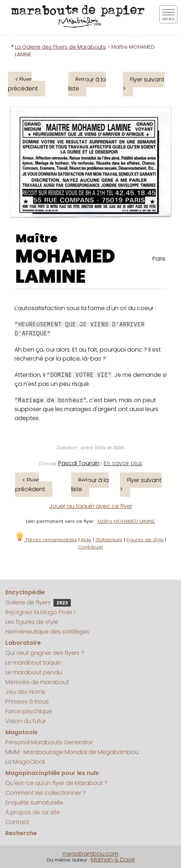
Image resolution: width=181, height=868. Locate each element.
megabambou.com (90, 854)
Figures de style (145, 540)
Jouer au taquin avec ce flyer (91, 506)
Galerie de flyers (38, 602)
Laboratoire (23, 643)
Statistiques (109, 540)
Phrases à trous (27, 702)
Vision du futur (26, 721)
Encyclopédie (25, 592)
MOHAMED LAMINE (65, 266)
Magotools (21, 732)
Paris (159, 259)
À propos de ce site (33, 812)
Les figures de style (32, 622)
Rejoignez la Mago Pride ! (40, 612)
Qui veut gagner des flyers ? (45, 653)
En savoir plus (123, 463)
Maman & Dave (113, 860)
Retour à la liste (87, 84)
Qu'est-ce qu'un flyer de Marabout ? (57, 783)
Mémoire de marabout (37, 682)
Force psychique (29, 711)
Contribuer (91, 547)
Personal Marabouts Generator (49, 742)
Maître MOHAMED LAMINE (126, 521)
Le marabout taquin (33, 663)
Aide (86, 540)
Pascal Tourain (79, 463)
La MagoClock (25, 762)
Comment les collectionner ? (46, 793)
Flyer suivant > (144, 84)
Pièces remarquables (46, 540)
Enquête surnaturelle (34, 803)
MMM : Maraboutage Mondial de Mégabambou (72, 752)
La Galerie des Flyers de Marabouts (60, 47)
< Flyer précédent (23, 84)
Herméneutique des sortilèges (47, 632)
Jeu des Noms (25, 692)
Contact (17, 822)
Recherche (21, 833)
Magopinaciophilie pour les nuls (52, 773)
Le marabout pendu (34, 672)
